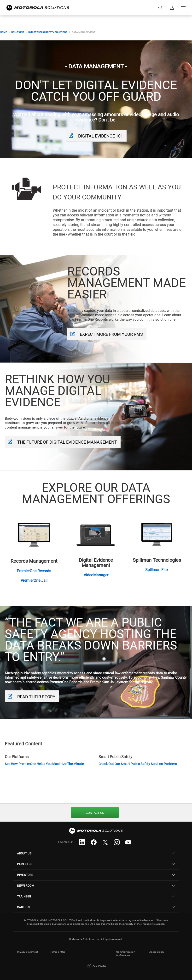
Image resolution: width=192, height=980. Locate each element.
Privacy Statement (28, 952)
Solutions (18, 32)
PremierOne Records (34, 571)
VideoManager (96, 575)
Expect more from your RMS (111, 334)
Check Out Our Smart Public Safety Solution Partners (138, 764)
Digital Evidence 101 (101, 136)
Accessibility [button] (157, 952)
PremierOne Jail (34, 581)
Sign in (172, 8)
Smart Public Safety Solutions (48, 32)
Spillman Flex (157, 570)
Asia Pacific (96, 966)
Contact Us (95, 813)
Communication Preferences (126, 954)
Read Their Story (36, 697)
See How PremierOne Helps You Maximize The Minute (44, 764)
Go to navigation (183, 8)
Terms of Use (58, 952)
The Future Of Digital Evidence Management (67, 442)
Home (3, 32)
